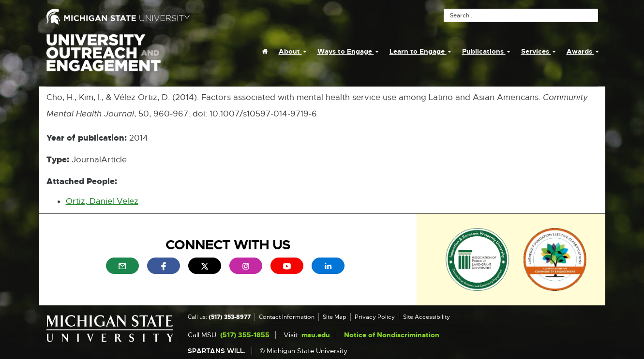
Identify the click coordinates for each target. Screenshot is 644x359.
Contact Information (287, 317)
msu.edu (316, 335)
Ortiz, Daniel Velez (102, 201)
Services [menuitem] (539, 51)
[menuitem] (265, 51)
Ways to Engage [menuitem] (348, 51)
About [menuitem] (293, 51)
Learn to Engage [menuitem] (420, 51)
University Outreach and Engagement (104, 58)
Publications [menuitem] (486, 51)
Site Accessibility (427, 317)
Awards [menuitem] (583, 51)
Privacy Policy (375, 317)
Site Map (335, 317)
